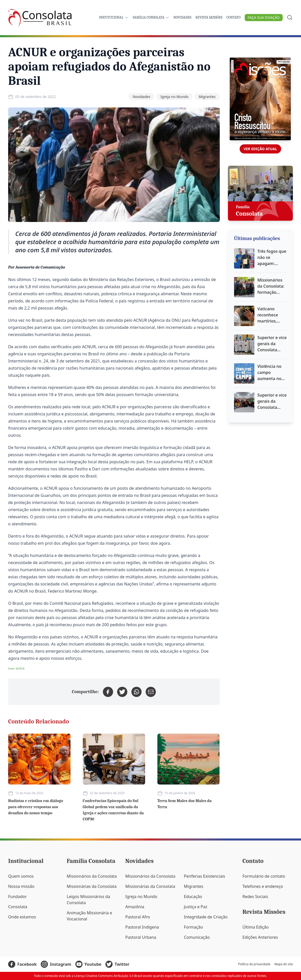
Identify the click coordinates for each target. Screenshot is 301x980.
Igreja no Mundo (174, 97)
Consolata (18, 907)
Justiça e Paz (196, 907)
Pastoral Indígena (142, 927)
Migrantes (207, 97)
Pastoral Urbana (141, 937)
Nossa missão (21, 886)
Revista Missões (209, 17)
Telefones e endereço (263, 886)
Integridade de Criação (206, 917)
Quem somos (21, 876)
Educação (193, 897)
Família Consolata (151, 17)
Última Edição (256, 927)
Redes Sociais (255, 897)
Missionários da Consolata (92, 876)
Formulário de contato (264, 876)
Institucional (114, 17)
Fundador (17, 897)
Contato (233, 17)
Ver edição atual (260, 149)
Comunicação (197, 937)
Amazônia (135, 907)
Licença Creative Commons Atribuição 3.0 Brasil (108, 976)
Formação (193, 927)
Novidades (182, 17)
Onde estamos (22, 917)
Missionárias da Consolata (92, 886)
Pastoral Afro (138, 917)
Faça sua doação (264, 17)
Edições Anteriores (260, 937)
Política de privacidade (254, 964)
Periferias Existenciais (204, 876)
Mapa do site (284, 964)
